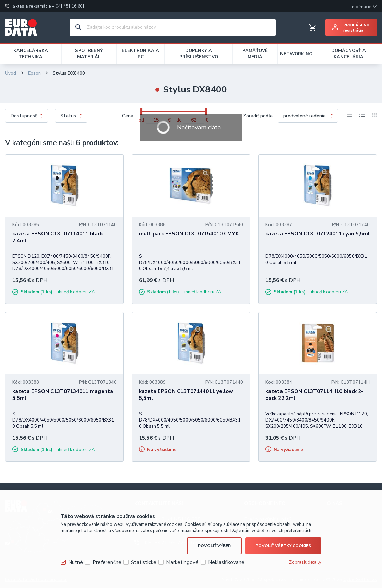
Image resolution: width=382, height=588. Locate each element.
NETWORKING (296, 54)
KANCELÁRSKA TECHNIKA (31, 54)
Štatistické (144, 562)
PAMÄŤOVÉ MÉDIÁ (255, 54)
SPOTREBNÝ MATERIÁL (89, 54)
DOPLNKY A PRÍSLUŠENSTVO (199, 54)
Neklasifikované (226, 562)
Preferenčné (107, 562)
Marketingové (182, 562)
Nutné (76, 562)
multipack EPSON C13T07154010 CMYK (189, 234)
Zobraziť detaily (305, 562)
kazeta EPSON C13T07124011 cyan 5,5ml (318, 234)
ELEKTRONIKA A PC (140, 54)
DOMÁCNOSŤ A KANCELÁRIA (349, 54)
